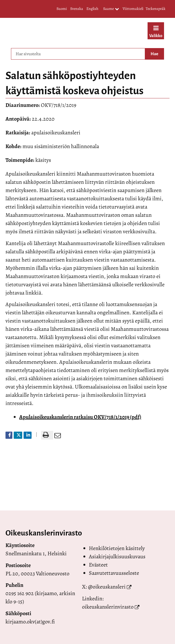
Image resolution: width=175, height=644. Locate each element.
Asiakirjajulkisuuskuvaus (117, 556)
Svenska (77, 9)
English (92, 9)
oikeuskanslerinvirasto (108, 607)
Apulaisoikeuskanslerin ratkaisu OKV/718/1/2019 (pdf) (80, 417)
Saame (111, 9)
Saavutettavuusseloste (114, 573)
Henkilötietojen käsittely (117, 548)
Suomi (62, 9)
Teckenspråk (156, 9)
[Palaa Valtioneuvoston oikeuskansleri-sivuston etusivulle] (72, 32)
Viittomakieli (133, 9)
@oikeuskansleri (107, 587)
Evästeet (98, 565)
